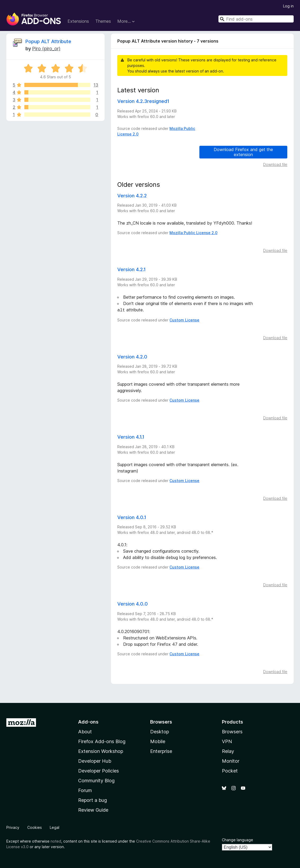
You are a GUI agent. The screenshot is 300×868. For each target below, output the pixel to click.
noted (56, 841)
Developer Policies (98, 770)
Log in (288, 6)
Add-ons (88, 721)
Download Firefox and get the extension (243, 152)
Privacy (13, 827)
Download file (275, 164)
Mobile (158, 741)
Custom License (184, 319)
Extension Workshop (101, 751)
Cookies (35, 827)
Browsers (232, 731)
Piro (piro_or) (46, 49)
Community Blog (96, 780)
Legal (55, 827)
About (85, 731)
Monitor (231, 760)
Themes (103, 21)
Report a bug (93, 800)
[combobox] (256, 19)
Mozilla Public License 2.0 (193, 233)
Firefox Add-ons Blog (102, 741)
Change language (238, 839)
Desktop (160, 731)
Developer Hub (95, 760)
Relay (228, 751)
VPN (227, 741)
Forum (85, 790)
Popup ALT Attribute (48, 41)
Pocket (230, 770)
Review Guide (93, 809)
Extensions (78, 21)
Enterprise (161, 751)
